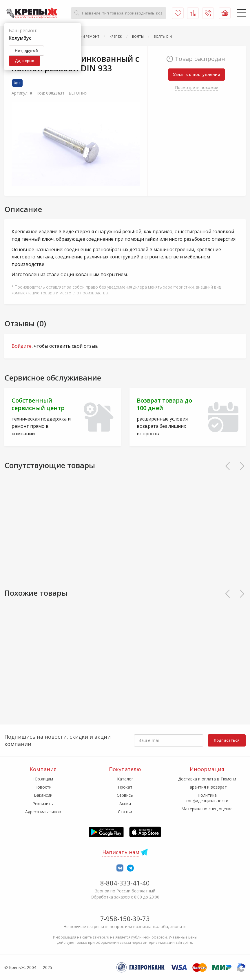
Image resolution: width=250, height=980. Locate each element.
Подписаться (227, 740)
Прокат (125, 787)
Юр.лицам (43, 779)
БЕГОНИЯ (78, 93)
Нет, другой (26, 50)
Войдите (22, 346)
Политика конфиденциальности (207, 798)
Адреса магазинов (43, 812)
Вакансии (43, 795)
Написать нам (121, 852)
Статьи (125, 812)
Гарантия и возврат (207, 787)
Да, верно (24, 61)
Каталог (125, 779)
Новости (43, 787)
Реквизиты (43, 804)
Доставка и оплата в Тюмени (207, 779)
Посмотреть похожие (197, 87)
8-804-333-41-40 (125, 883)
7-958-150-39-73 (125, 919)
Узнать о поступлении (197, 74)
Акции (125, 804)
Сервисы (125, 795)
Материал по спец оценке (207, 809)
